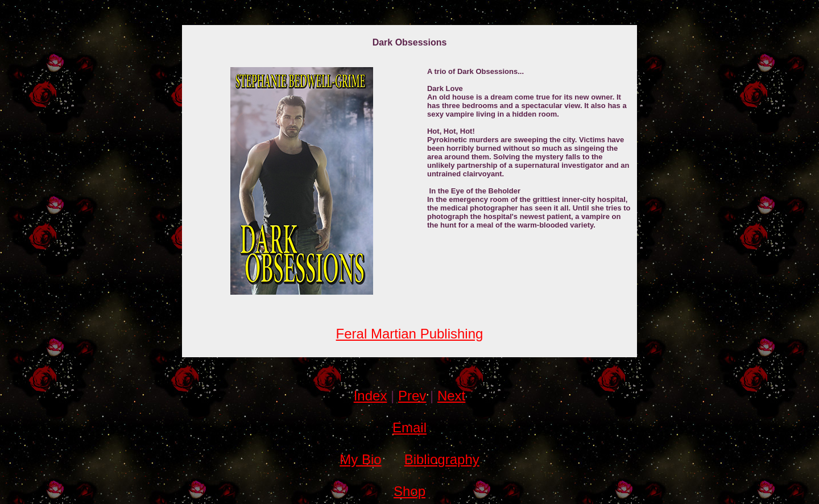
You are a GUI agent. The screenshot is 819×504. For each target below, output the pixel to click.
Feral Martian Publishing (410, 334)
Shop (409, 491)
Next (451, 396)
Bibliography (442, 459)
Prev (412, 396)
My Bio (360, 459)
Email (409, 427)
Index (371, 396)
